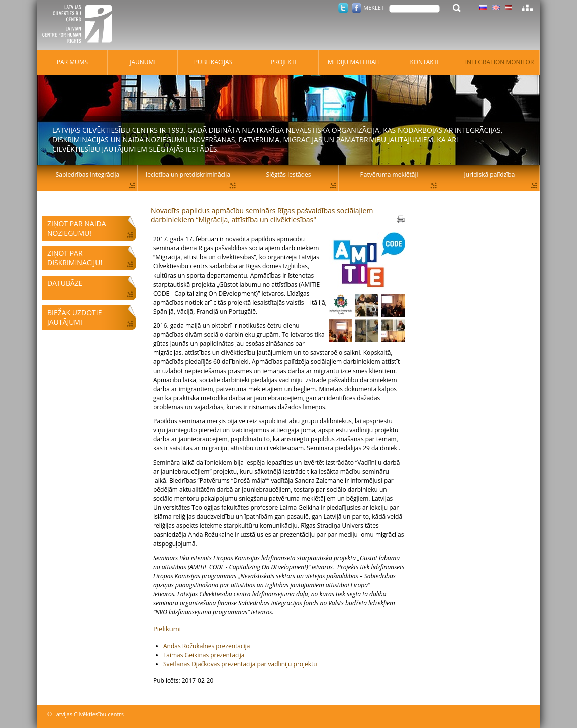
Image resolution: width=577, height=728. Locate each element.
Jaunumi (143, 62)
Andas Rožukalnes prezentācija (207, 646)
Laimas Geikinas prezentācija (204, 655)
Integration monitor (500, 62)
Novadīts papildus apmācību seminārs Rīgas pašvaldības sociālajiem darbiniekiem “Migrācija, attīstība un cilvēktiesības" (262, 215)
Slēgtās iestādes (289, 175)
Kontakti (424, 62)
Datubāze (65, 283)
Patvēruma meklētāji (389, 175)
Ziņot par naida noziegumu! (77, 228)
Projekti (283, 62)
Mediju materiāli (354, 62)
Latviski (508, 8)
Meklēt (374, 7)
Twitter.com (343, 8)
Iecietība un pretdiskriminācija (188, 175)
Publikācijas (213, 62)
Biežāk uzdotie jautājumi (74, 317)
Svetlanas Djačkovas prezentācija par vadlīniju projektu (240, 664)
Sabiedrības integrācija (87, 175)
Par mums (72, 62)
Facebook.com (357, 8)
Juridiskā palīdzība (490, 175)
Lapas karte (527, 8)
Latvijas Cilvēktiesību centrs (80, 25)
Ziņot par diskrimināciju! (75, 258)
